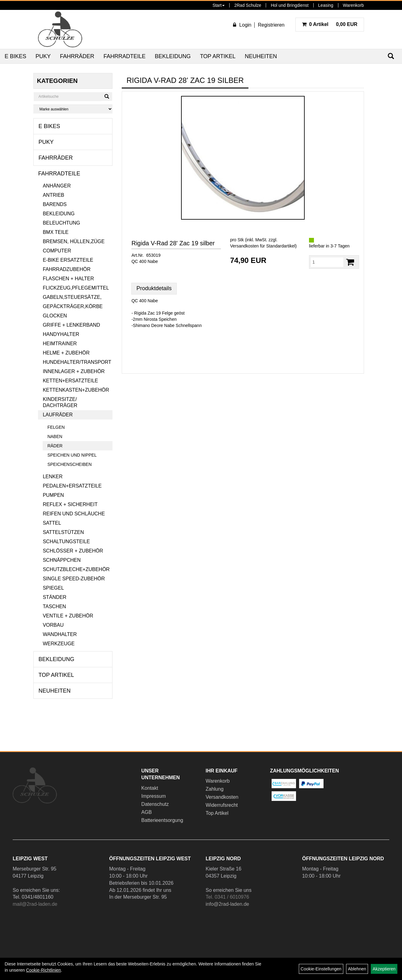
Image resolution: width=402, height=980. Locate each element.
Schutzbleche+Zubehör (76, 569)
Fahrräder (77, 56)
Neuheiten (261, 56)
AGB (146, 812)
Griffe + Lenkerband (71, 325)
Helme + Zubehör (66, 353)
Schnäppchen (62, 560)
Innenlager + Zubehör (74, 371)
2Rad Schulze (248, 5)
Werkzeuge (59, 644)
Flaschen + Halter (68, 279)
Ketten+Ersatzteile (70, 381)
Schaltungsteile (66, 542)
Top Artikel (218, 56)
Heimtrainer (60, 344)
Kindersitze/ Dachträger (60, 402)
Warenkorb (353, 5)
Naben (55, 436)
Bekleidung (173, 56)
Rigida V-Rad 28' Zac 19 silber (173, 243)
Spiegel (53, 588)
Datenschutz (155, 804)
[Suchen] (107, 97)
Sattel (52, 523)
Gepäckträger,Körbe (73, 306)
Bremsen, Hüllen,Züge (74, 241)
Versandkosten (222, 797)
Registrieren (271, 25)
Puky (43, 56)
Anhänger (57, 186)
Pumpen (53, 495)
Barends (55, 204)
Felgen (56, 427)
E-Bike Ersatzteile (68, 260)
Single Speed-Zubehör (74, 579)
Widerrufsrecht (222, 805)
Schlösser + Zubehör (73, 551)
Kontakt (150, 788)
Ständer (54, 597)
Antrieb (53, 195)
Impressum (153, 796)
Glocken (55, 316)
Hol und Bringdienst (290, 5)
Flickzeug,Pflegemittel (76, 288)
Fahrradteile (125, 56)
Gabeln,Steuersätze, (72, 297)
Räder (55, 446)
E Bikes (15, 56)
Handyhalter (61, 334)
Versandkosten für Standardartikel (263, 246)
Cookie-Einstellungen (321, 969)
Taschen (54, 606)
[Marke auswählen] (73, 109)
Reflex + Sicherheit (70, 504)
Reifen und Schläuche (74, 514)
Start (219, 5)
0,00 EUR (330, 24)
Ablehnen (357, 969)
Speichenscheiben (69, 464)
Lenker (53, 477)
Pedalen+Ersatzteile (72, 486)
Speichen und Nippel (72, 455)
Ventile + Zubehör (68, 616)
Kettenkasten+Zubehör (76, 390)
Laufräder (58, 415)
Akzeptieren (384, 969)
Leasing (326, 5)
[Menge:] (327, 262)
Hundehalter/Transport (77, 362)
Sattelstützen (63, 532)
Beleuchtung (61, 223)
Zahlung (214, 789)
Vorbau (53, 625)
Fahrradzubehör (67, 269)
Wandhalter (60, 634)
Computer (57, 251)
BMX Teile (55, 232)
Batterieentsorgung (162, 820)
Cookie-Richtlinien (43, 970)
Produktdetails (154, 288)
